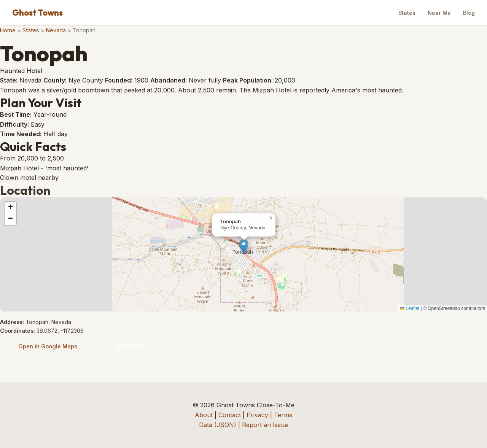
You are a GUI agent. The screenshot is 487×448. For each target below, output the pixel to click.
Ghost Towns (37, 13)
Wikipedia (130, 346)
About (204, 415)
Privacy (257, 415)
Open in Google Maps (48, 346)
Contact (230, 415)
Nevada (56, 30)
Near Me (439, 13)
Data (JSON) (218, 425)
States (407, 13)
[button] (244, 247)
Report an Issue (265, 425)
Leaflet (410, 308)
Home (8, 30)
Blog (469, 13)
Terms (283, 415)
